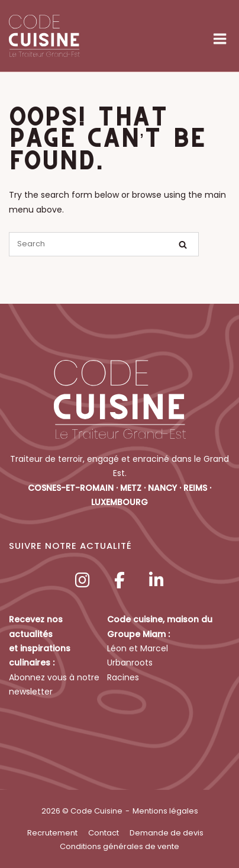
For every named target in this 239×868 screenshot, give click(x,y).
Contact (104, 833)
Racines (123, 677)
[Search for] (104, 244)
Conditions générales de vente (119, 846)
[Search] (183, 245)
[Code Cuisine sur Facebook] (119, 581)
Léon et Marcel (138, 648)
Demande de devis (167, 833)
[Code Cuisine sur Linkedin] (157, 581)
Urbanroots (130, 663)
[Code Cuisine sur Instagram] (82, 581)
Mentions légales (165, 811)
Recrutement (52, 833)
